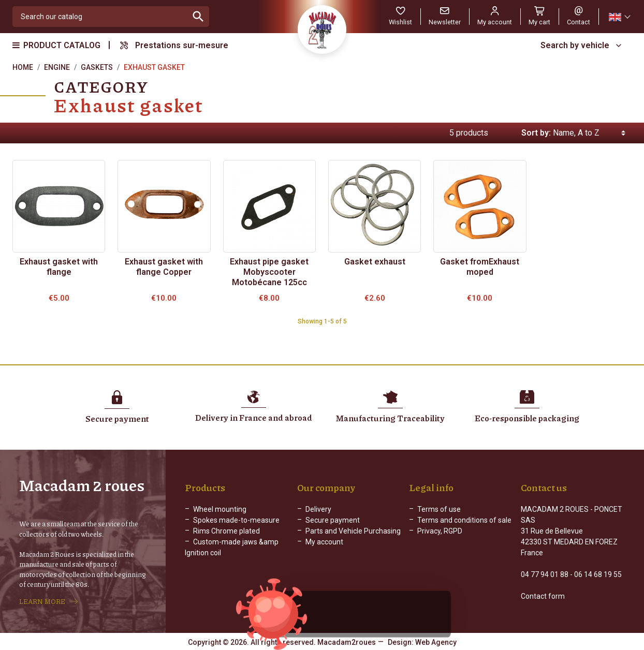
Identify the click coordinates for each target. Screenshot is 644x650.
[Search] (100, 17)
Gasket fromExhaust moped (480, 267)
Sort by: (536, 133)
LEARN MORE (42, 601)
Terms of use (439, 509)
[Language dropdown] (619, 17)
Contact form (543, 596)
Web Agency (436, 642)
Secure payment (333, 520)
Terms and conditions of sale (464, 520)
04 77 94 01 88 (545, 574)
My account (324, 542)
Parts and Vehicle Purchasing (353, 531)
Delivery (318, 509)
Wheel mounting (220, 509)
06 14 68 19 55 (598, 574)
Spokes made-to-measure (236, 520)
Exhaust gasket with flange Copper (164, 267)
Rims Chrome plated (226, 531)
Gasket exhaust (375, 262)
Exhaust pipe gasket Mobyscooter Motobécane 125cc (269, 272)
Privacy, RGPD (440, 531)
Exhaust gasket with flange (59, 267)
